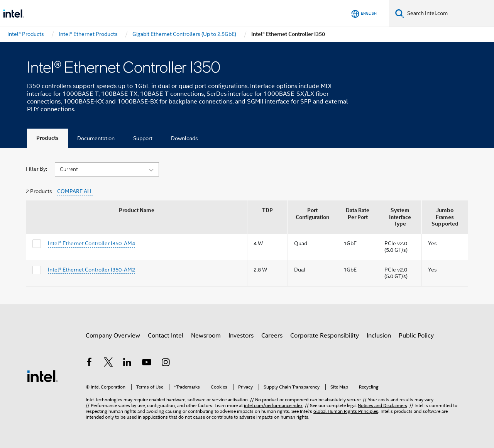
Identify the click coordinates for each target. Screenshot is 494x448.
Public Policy (416, 336)
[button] (107, 169)
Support (143, 138)
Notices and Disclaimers (382, 405)
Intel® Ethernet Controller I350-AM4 (91, 243)
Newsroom (206, 336)
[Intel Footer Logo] (42, 376)
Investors (241, 336)
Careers (272, 336)
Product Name (137, 210)
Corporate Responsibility (325, 336)
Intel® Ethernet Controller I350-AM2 (91, 270)
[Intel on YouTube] (147, 363)
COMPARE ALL (75, 191)
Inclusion (379, 336)
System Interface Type (400, 217)
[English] (364, 14)
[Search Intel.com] (449, 14)
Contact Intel (166, 336)
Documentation (96, 138)
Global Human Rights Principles (346, 411)
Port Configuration (312, 214)
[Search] (400, 13)
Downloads (184, 138)
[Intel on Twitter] (108, 363)
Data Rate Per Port (358, 214)
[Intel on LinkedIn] (127, 363)
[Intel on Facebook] (89, 363)
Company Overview (113, 336)
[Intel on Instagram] (166, 363)
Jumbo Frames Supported (445, 217)
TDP (267, 210)
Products (47, 138)
